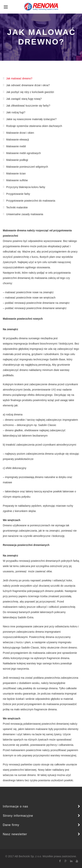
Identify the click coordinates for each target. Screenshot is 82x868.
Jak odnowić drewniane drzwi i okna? (28, 85)
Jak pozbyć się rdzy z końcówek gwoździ (30, 92)
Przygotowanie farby (18, 194)
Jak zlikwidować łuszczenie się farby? (28, 106)
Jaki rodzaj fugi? (16, 112)
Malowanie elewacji (18, 140)
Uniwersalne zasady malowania (25, 214)
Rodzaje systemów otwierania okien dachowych (34, 126)
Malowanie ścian (16, 173)
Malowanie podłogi (17, 160)
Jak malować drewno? (19, 78)
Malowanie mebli (16, 146)
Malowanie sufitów (17, 180)
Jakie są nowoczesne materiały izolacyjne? (31, 119)
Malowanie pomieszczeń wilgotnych (27, 167)
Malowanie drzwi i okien (20, 133)
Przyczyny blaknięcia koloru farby (26, 187)
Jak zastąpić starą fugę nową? (24, 99)
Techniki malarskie (17, 207)
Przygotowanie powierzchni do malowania (31, 201)
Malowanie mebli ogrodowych (24, 153)
